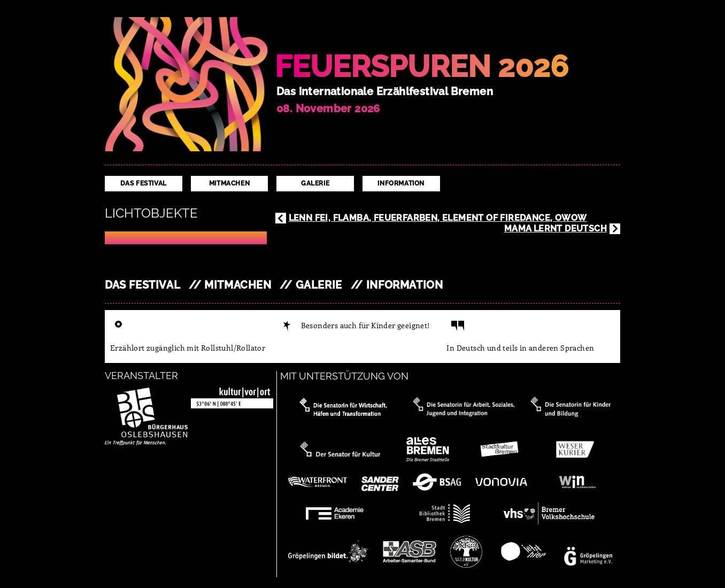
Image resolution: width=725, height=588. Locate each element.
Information (401, 183)
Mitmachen (229, 183)
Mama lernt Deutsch (556, 229)
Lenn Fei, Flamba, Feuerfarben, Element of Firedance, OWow (438, 218)
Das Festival (144, 183)
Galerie (315, 183)
